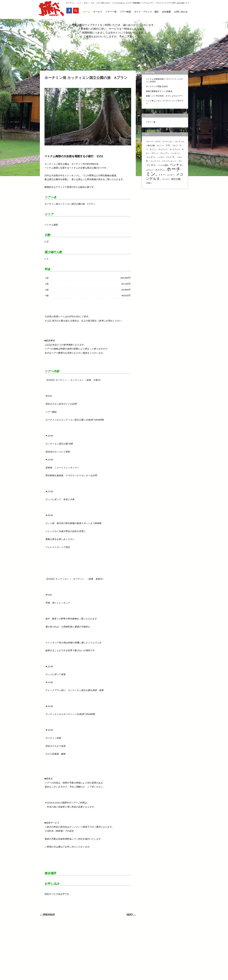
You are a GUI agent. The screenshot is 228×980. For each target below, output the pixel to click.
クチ (168, 145)
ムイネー (171, 175)
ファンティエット (169, 161)
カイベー (150, 141)
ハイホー (161, 157)
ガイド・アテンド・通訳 (147, 12)
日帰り (149, 183)
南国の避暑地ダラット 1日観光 (159, 91)
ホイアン (160, 170)
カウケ (158, 141)
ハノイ (171, 157)
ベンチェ (176, 165)
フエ (180, 161)
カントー (160, 145)
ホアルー (150, 170)
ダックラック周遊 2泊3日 (157, 86)
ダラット (155, 153)
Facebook (69, 11)
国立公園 (176, 179)
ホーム (87, 12)
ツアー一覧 (111, 12)
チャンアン (165, 153)
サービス (98, 12)
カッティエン (168, 141)
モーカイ (166, 179)
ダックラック (175, 149)
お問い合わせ (181, 12)
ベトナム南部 (163, 165)
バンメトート (155, 161)
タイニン (153, 149)
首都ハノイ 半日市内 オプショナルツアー (164, 96)
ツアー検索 (125, 12)
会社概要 (167, 12)
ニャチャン (176, 153)
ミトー (162, 175)
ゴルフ (175, 145)
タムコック (163, 149)
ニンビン (151, 157)
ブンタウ (151, 165)
